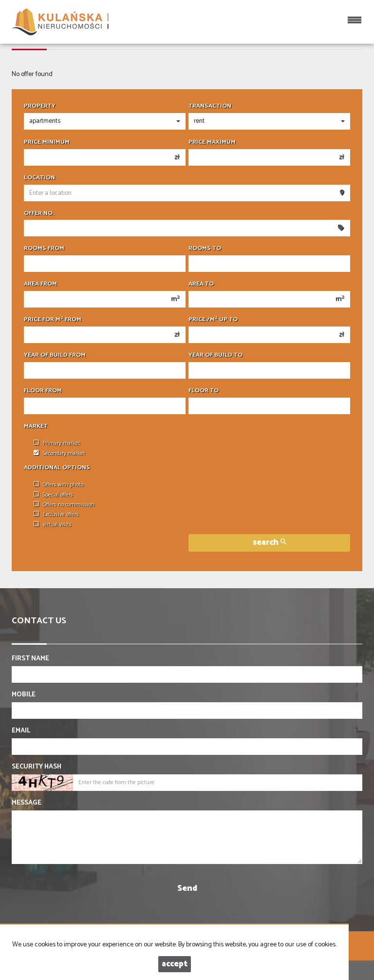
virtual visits (53, 525)
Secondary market (59, 454)
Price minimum (47, 142)
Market (36, 426)
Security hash (37, 767)
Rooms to (205, 249)
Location (39, 178)
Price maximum (212, 142)
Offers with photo (58, 485)
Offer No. (39, 213)
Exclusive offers (56, 515)
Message (27, 803)
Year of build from (55, 355)
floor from (43, 391)
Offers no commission (64, 505)
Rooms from (44, 249)
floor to (204, 391)
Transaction (210, 106)
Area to (201, 284)
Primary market (57, 443)
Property (40, 106)
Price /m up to (213, 320)
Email (21, 731)
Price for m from (53, 320)
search (270, 543)
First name (30, 659)
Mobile (24, 695)
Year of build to (215, 355)
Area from (40, 284)
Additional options (57, 468)
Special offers (53, 495)
